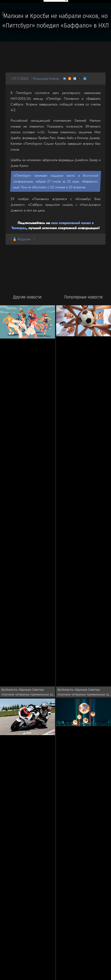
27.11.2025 (20, 78)
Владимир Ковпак (46, 78)
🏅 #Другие (21, 239)
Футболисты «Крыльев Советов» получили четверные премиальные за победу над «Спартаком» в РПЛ (27, 693)
